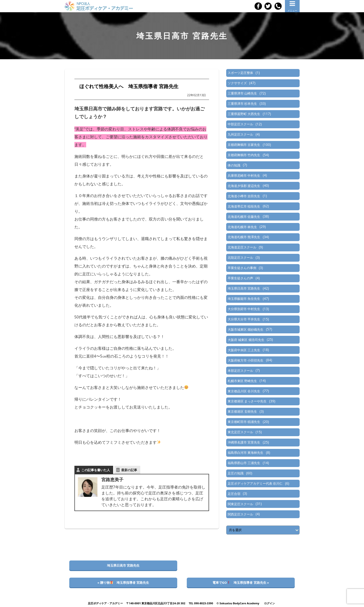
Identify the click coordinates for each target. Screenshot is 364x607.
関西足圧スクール (240, 514)
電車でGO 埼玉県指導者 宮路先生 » (241, 583)
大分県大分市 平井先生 (244, 319)
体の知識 (234, 165)
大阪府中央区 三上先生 (244, 350)
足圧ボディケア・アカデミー (105, 603)
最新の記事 (129, 470)
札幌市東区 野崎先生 (242, 381)
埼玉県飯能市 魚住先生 (244, 299)
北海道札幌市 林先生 (242, 227)
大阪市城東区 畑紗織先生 (246, 329)
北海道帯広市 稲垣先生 (244, 206)
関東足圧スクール (240, 504)
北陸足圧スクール (240, 257)
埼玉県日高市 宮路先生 (244, 288)
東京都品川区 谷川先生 (244, 391)
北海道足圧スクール (242, 247)
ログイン (270, 603)
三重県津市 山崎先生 (242, 93)
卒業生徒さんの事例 (242, 268)
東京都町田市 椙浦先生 (244, 422)
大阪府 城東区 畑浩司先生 (246, 340)
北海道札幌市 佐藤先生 (244, 217)
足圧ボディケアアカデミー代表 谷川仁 (255, 483)
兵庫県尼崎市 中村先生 (244, 175)
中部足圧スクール (240, 124)
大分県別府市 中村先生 (244, 309)
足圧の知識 (236, 473)
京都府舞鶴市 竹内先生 (244, 155)
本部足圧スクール (240, 371)
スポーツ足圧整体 (240, 73)
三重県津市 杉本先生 (242, 104)
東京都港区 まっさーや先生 (247, 401)
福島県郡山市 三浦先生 (244, 463)
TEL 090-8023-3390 (201, 603)
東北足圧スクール (240, 432)
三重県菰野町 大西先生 (244, 114)
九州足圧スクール (240, 134)
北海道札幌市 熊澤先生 (244, 237)
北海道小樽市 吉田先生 (244, 196)
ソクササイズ (237, 83)
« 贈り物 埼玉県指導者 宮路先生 (123, 583)
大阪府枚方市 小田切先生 (246, 360)
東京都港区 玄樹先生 (242, 411)
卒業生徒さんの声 (240, 278)
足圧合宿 (234, 494)
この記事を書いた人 (96, 470)
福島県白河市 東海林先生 (246, 453)
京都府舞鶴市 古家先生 (244, 145)
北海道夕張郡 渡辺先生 (244, 186)
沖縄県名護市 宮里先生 (244, 442)
